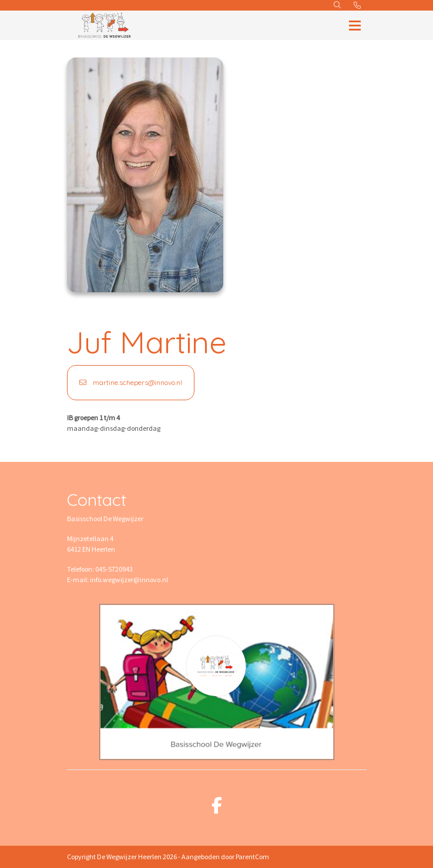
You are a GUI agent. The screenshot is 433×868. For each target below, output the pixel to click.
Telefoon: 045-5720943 (100, 569)
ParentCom (252, 857)
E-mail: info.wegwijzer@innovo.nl (118, 580)
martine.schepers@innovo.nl (131, 382)
